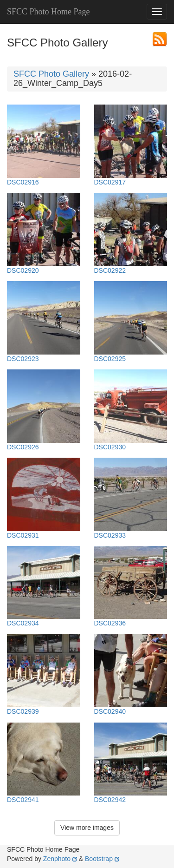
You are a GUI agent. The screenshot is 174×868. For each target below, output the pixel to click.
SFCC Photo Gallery (51, 74)
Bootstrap (102, 859)
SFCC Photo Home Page (48, 12)
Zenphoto (60, 859)
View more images (87, 828)
